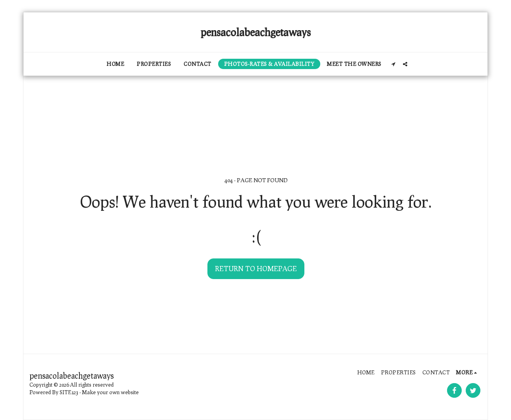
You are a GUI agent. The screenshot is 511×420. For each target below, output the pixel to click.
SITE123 (69, 392)
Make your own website (110, 392)
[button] (394, 64)
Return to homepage (256, 268)
